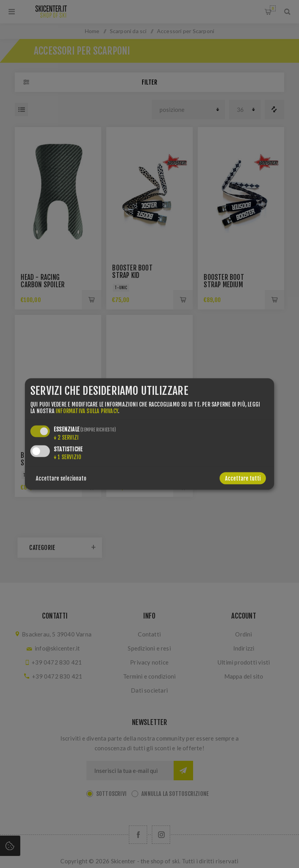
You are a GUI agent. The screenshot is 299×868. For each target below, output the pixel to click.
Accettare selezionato (61, 478)
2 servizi (66, 438)
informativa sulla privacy (87, 411)
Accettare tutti (243, 478)
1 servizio (68, 457)
